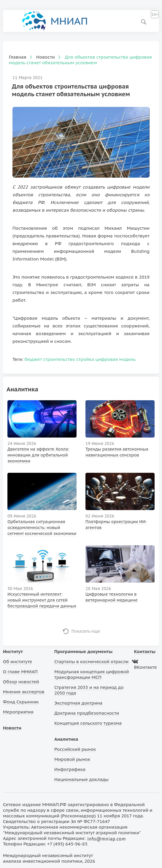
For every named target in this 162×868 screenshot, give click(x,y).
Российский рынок (75, 749)
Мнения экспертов (24, 692)
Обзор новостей (21, 682)
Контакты (145, 651)
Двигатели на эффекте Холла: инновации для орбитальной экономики (38, 455)
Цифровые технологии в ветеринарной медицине (112, 597)
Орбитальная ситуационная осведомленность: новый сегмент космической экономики (42, 528)
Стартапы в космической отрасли (91, 662)
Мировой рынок (72, 759)
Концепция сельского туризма (88, 723)
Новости (12, 728)
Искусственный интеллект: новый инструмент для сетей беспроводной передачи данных (42, 600)
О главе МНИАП (20, 672)
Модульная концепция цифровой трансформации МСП (92, 674)
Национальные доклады (81, 779)
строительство (59, 359)
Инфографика (70, 769)
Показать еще (86, 631)
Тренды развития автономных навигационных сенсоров (117, 452)
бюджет (33, 359)
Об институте (18, 662)
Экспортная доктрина (78, 703)
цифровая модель (115, 359)
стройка (85, 359)
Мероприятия (18, 712)
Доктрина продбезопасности (87, 713)
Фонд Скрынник (21, 702)
